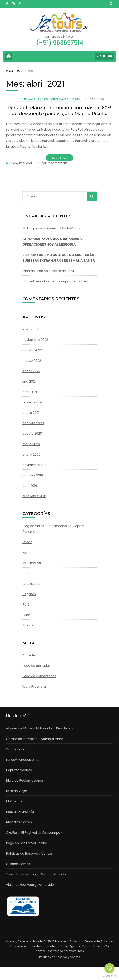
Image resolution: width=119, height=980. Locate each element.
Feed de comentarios (39, 676)
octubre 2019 (33, 475)
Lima (26, 573)
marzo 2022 (32, 361)
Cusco (27, 542)
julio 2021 (29, 381)
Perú (26, 605)
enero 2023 (31, 329)
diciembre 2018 (34, 496)
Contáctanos (16, 749)
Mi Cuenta (14, 801)
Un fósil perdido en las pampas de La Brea (55, 281)
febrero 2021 (32, 402)
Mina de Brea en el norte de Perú (48, 271)
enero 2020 (31, 454)
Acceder (29, 655)
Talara (28, 625)
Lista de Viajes (17, 791)
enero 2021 (31, 413)
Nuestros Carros (19, 822)
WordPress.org (34, 687)
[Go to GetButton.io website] (109, 976)
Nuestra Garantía (20, 812)
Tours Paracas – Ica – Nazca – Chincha (37, 874)
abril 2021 (30, 392)
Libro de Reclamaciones (25, 780)
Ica (25, 552)
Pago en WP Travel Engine (26, 843)
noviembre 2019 (35, 465)
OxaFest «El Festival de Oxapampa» (34, 833)
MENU (104, 57)
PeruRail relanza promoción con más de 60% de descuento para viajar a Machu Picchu (60, 111)
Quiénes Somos (18, 864)
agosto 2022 (32, 350)
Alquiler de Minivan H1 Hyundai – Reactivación (41, 728)
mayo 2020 (31, 444)
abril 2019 (30, 486)
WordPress (77, 951)
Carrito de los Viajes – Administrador (35, 739)
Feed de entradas (36, 666)
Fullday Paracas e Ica (23, 760)
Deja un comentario (54, 163)
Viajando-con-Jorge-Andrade (30, 885)
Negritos (29, 594)
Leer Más (59, 158)
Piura (26, 615)
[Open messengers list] (109, 968)
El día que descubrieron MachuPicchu (52, 228)
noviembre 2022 (35, 340)
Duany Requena (21, 163)
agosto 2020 (32, 434)
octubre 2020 (33, 423)
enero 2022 (31, 371)
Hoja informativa (19, 770)
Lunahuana (31, 584)
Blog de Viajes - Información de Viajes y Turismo (48, 99)
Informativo (32, 563)
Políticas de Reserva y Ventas (29, 853)
